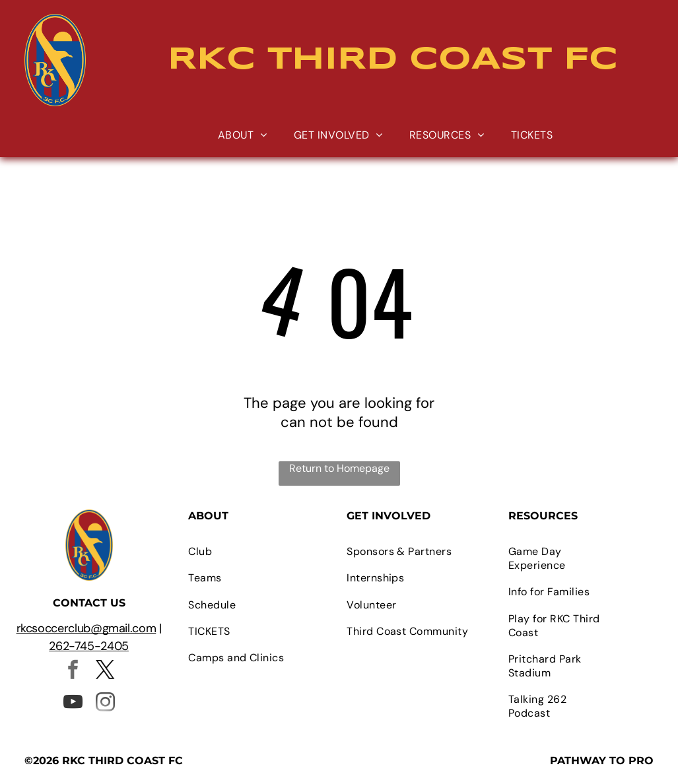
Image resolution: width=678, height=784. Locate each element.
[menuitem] (243, 135)
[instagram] (105, 704)
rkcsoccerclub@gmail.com (86, 628)
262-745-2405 (89, 646)
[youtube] (73, 704)
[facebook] (73, 671)
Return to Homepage (339, 468)
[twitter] (105, 671)
